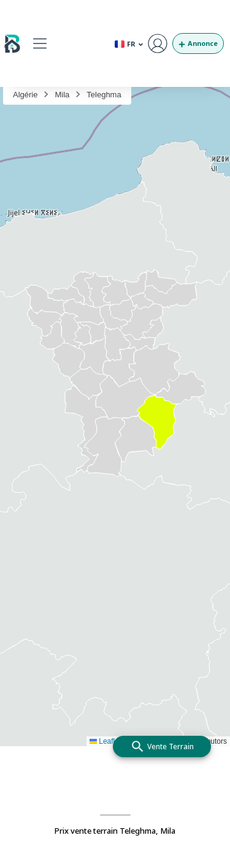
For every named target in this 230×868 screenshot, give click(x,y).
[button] (40, 43)
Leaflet (105, 741)
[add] (162, 746)
